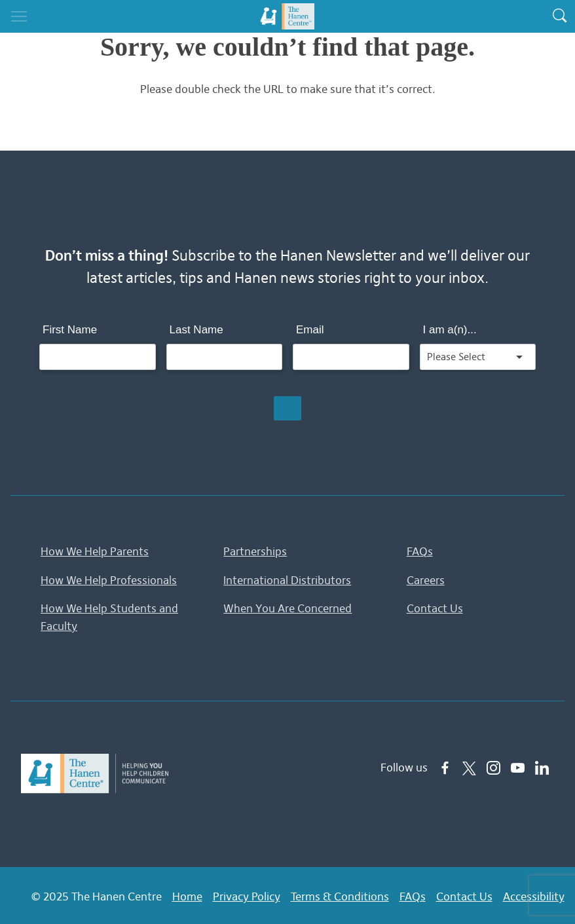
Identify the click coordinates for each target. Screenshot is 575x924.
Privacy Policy (247, 895)
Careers (426, 580)
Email (310, 330)
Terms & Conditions (340, 895)
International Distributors (287, 580)
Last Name (196, 330)
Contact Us (435, 607)
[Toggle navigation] (19, 16)
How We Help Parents (95, 551)
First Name (70, 330)
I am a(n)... (450, 330)
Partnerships (255, 551)
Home (187, 895)
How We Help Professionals (109, 580)
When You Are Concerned (287, 607)
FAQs (420, 551)
